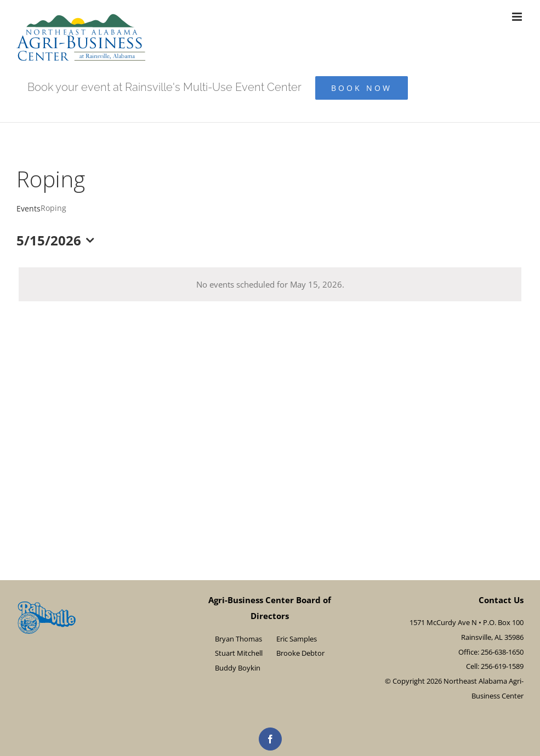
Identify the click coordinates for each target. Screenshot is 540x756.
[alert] (270, 284)
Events (29, 208)
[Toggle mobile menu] (518, 17)
